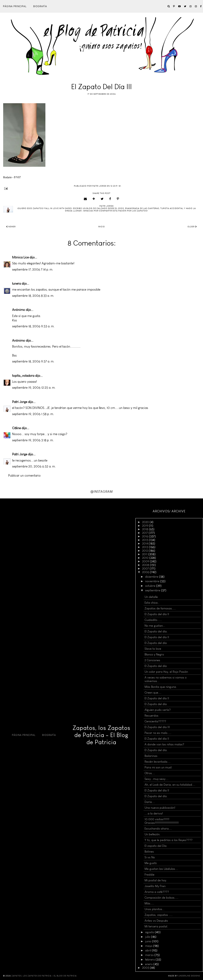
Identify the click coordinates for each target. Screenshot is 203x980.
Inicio (101, 227)
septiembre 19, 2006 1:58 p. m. (33, 414)
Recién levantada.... (158, 762)
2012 (145, 551)
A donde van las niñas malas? (164, 744)
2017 (145, 533)
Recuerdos (151, 716)
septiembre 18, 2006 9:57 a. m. (33, 361)
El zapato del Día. (156, 846)
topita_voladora (23, 376)
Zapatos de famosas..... (160, 608)
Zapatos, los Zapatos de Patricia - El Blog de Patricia (101, 735)
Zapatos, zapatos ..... (159, 915)
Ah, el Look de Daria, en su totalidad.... (170, 785)
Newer (11, 227)
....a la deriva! (154, 813)
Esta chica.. (152, 603)
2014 (145, 543)
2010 (146, 558)
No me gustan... (155, 626)
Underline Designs (189, 976)
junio (149, 941)
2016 (146, 536)
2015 (146, 540)
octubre (151, 586)
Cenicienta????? (155, 721)
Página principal (15, 6)
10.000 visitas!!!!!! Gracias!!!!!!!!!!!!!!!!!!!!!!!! (162, 821)
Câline (16, 428)
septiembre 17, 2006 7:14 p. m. (33, 269)
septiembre (153, 590)
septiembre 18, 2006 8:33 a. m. (33, 296)
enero (149, 964)
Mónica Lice (20, 257)
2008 (146, 565)
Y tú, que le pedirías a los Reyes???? (169, 840)
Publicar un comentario (24, 476)
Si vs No (150, 857)
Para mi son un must (158, 767)
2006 (146, 572)
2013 (146, 547)
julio (148, 937)
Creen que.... (153, 693)
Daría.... (150, 802)
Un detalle (151, 597)
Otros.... (150, 773)
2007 (146, 569)
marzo (150, 955)
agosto (150, 932)
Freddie (149, 875)
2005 (146, 968)
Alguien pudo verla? (158, 710)
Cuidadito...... (153, 620)
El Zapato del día (156, 643)
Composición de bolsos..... (161, 898)
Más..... (149, 903)
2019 (146, 526)
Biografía (40, 6)
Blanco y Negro (154, 654)
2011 (145, 554)
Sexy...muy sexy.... (157, 779)
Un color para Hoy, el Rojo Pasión (166, 672)
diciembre (152, 577)
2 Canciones (152, 660)
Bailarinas (151, 756)
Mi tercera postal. (156, 926)
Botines (149, 852)
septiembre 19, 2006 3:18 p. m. (33, 440)
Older (192, 227)
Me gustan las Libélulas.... (161, 869)
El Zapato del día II (157, 614)
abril (148, 950)
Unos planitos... (155, 909)
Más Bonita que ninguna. (161, 687)
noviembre (153, 581)
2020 (146, 522)
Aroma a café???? (157, 892)
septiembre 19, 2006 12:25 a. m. (34, 388)
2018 (146, 529)
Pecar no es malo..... (158, 733)
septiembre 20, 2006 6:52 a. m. (34, 466)
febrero (150, 960)
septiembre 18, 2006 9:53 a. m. (33, 326)
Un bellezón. (152, 834)
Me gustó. (151, 863)
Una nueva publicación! (160, 808)
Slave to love (153, 649)
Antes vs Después (156, 921)
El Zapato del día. (156, 631)
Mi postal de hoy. (156, 880)
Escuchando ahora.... (158, 829)
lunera (16, 284)
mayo (149, 946)
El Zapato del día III (157, 727)
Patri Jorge (20, 402)
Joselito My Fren (155, 886)
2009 (146, 561)
